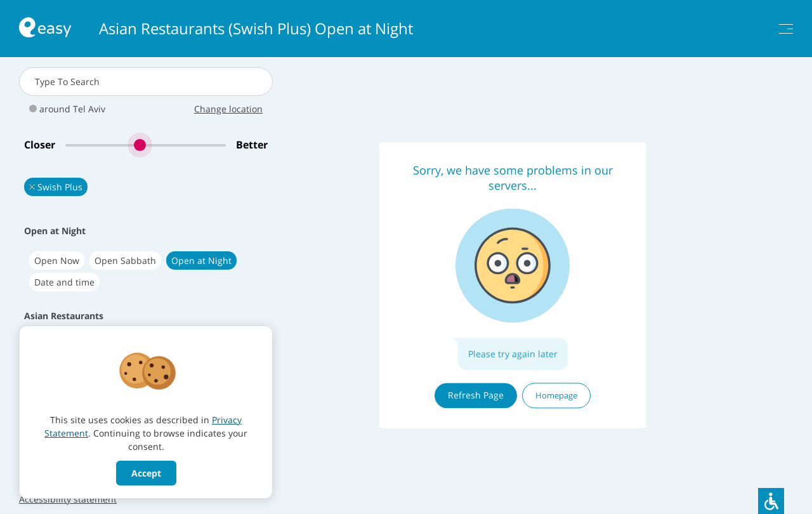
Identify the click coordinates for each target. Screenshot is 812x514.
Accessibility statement (68, 499)
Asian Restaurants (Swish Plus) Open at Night (256, 29)
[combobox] (146, 82)
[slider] (146, 145)
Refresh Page (476, 395)
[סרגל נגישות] (771, 501)
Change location (228, 109)
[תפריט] (786, 29)
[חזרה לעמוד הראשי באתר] (45, 29)
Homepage (556, 395)
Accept (146, 473)
